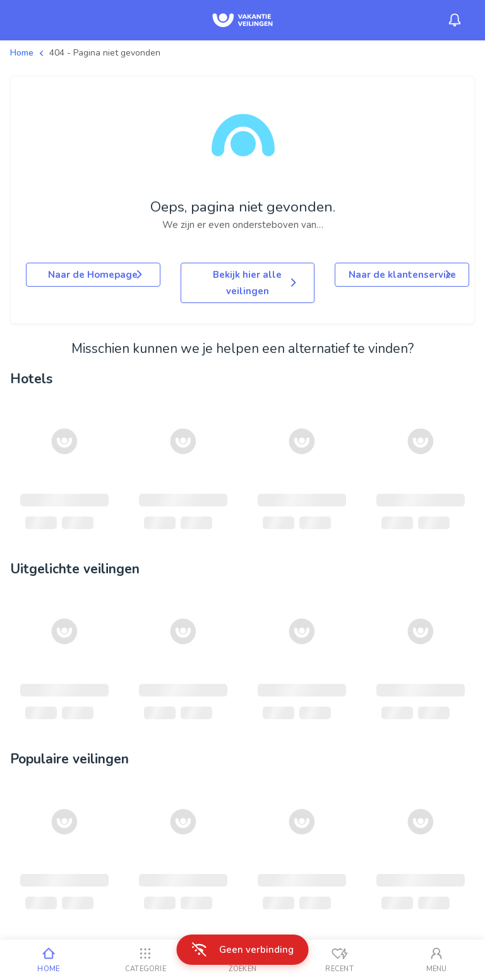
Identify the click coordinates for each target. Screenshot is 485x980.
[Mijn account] (436, 960)
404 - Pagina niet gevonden (105, 53)
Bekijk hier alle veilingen (256, 283)
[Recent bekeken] (340, 960)
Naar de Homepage (96, 275)
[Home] (49, 960)
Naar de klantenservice (402, 275)
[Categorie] (146, 960)
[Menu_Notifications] (455, 20)
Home (22, 53)
